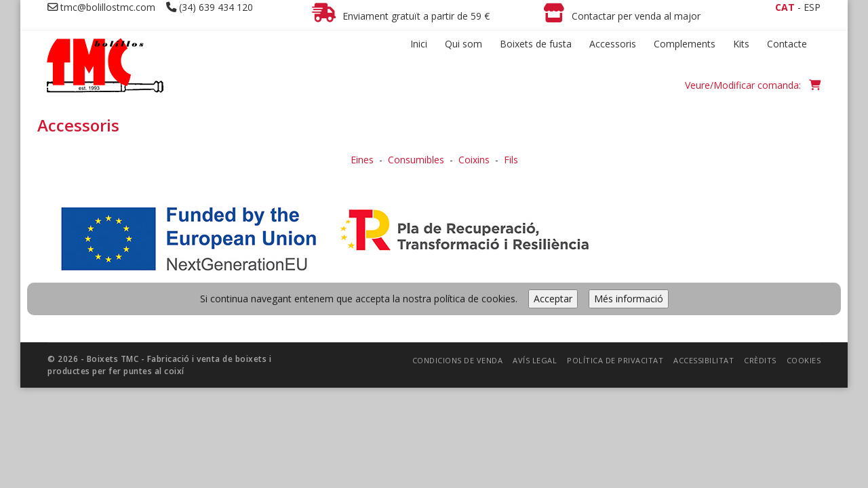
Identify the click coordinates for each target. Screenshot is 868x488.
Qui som (463, 44)
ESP (812, 7)
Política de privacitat (615, 262)
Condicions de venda (458, 262)
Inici (419, 44)
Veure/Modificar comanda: (753, 85)
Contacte (787, 44)
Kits (741, 44)
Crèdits (760, 262)
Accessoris (613, 44)
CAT (785, 7)
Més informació (629, 200)
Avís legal (535, 262)
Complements (685, 44)
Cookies (804, 262)
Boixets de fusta (536, 44)
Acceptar (553, 200)
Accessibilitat (704, 262)
